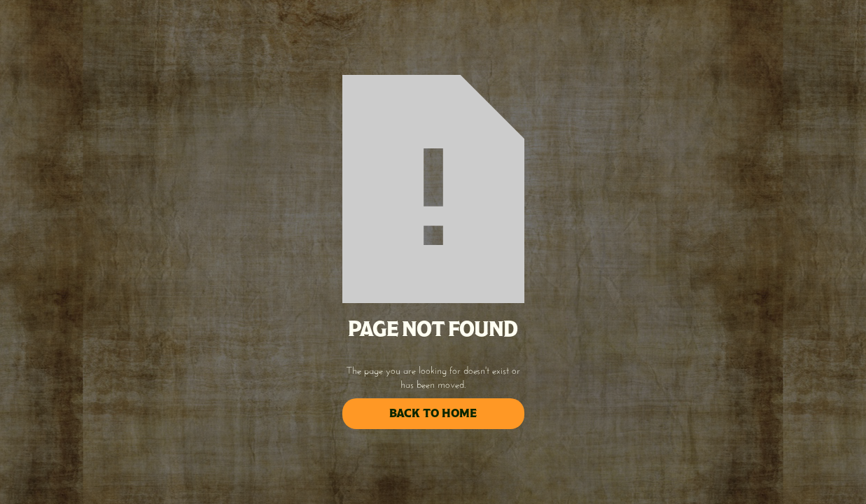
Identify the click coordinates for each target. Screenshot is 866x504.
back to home (433, 413)
